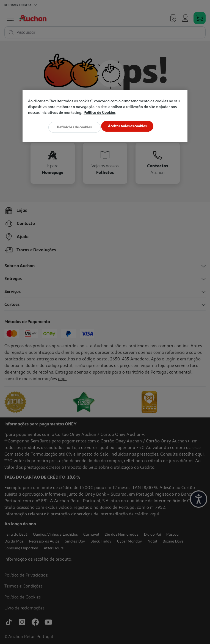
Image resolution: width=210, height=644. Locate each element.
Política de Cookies (100, 113)
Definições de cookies (73, 126)
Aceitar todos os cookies (129, 126)
